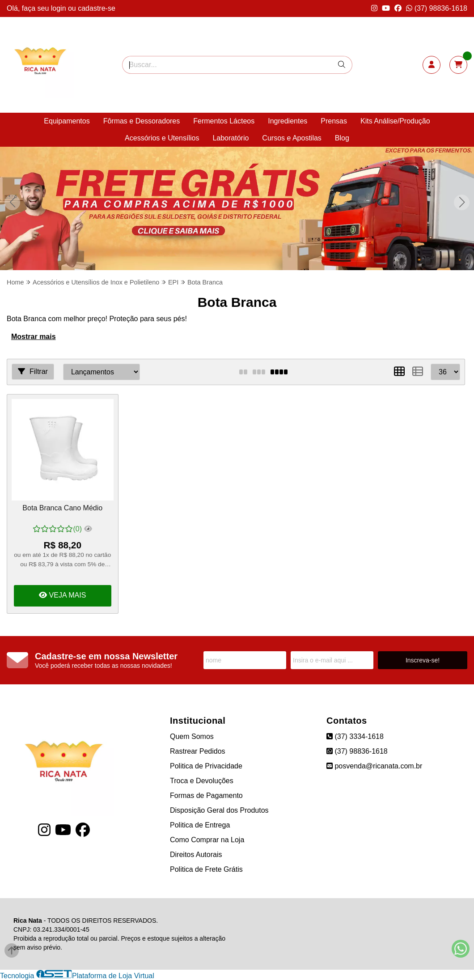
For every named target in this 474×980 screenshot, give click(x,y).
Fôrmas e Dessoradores (142, 121)
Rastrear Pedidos (198, 751)
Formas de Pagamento (206, 795)
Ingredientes (288, 121)
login (59, 8)
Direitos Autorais (196, 855)
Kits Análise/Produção (395, 121)
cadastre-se (97, 8)
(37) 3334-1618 (355, 736)
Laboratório (231, 138)
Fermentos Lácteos (224, 121)
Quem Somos (192, 736)
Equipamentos (67, 121)
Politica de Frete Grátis (206, 869)
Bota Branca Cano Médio (62, 508)
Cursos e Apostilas (292, 138)
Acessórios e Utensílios (162, 138)
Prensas (334, 121)
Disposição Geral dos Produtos (219, 810)
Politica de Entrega (200, 825)
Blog (342, 138)
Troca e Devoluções (202, 781)
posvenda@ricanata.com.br (374, 766)
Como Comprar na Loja (207, 840)
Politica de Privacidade (206, 766)
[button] (462, 202)
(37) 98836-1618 (437, 8)
